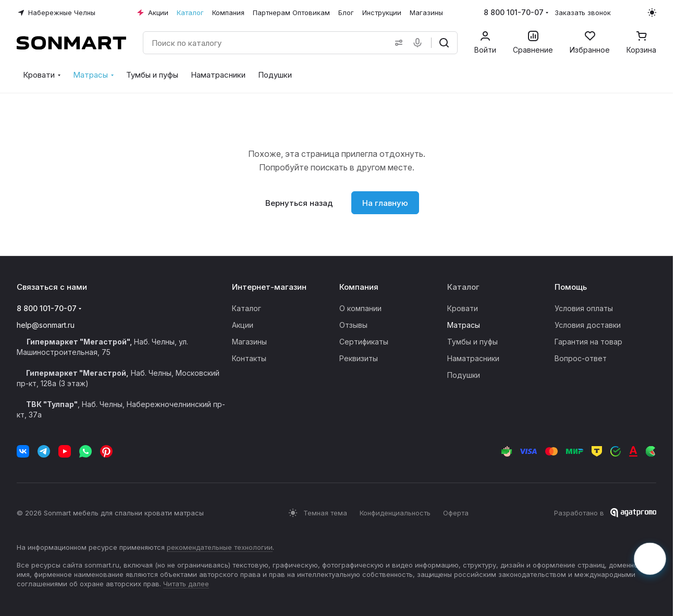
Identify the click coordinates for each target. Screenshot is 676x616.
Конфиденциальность (395, 513)
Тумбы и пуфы (472, 342)
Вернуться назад (299, 203)
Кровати (463, 308)
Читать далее (186, 584)
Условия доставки (588, 325)
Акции (243, 325)
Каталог (247, 308)
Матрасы (464, 325)
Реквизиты (359, 358)
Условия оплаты (584, 308)
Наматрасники (473, 358)
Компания (359, 287)
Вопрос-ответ (581, 358)
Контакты (249, 358)
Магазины (249, 342)
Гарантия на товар (588, 342)
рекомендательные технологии (220, 547)
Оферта (456, 513)
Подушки (464, 375)
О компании (360, 308)
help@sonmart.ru (46, 325)
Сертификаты (364, 342)
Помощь (571, 287)
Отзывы (353, 325)
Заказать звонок (583, 13)
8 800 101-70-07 (514, 12)
